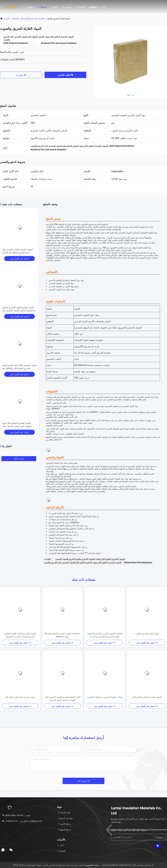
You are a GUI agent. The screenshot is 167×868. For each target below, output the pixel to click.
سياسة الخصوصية (92, 865)
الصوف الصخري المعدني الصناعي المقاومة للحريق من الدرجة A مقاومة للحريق (105, 635)
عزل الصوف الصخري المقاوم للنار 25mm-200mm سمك (62, 635)
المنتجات (43, 7)
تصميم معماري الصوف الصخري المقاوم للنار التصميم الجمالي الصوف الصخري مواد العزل (19, 310)
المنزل (29, 7)
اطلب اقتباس (65, 75)
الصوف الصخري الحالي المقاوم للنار (147, 697)
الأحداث (81, 7)
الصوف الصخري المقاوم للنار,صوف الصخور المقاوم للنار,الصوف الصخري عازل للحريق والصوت (83, 563)
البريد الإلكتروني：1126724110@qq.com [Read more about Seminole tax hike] (22, 821)
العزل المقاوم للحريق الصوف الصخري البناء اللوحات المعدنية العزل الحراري (62, 699)
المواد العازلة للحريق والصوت (147, 634)
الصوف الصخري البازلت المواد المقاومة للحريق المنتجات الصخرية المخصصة (20, 635)
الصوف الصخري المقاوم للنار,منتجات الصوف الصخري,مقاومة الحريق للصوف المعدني (90, 559)
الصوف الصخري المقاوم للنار (32, 19)
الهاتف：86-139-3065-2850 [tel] (16, 815)
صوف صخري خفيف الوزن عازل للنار (20, 697)
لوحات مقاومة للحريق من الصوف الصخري (105, 697)
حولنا (55, 7)
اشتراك (158, 837)
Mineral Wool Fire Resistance (138, 563)
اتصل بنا (67, 7)
